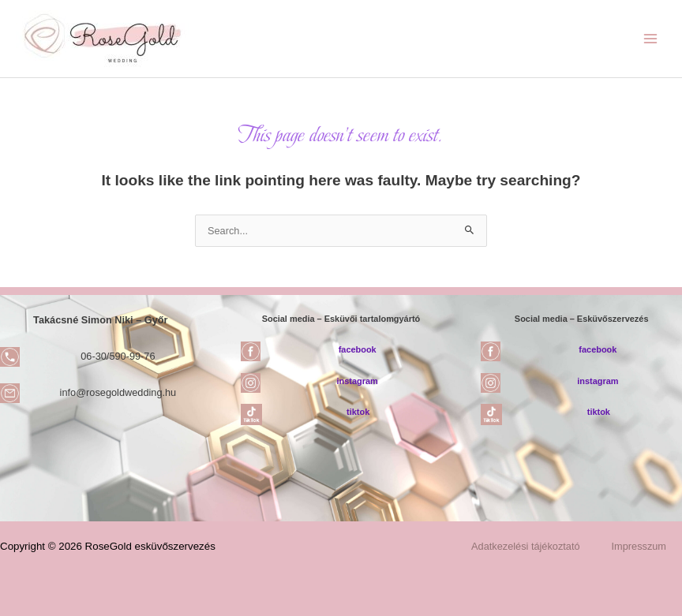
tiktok (358, 412)
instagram (358, 381)
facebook (358, 349)
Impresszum (639, 546)
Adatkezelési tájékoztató (526, 546)
